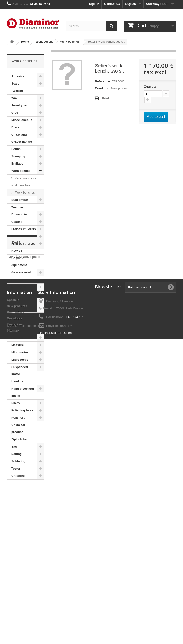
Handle (16, 330)
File (14, 302)
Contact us (112, 4)
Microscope (20, 360)
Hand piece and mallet (23, 392)
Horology (18, 280)
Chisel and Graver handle (22, 138)
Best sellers (15, 592)
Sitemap (13, 611)
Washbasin (19, 207)
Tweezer (17, 91)
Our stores (15, 598)
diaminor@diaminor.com (55, 613)
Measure (18, 345)
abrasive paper (30, 508)
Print (106, 98)
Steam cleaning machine (22, 320)
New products (17, 586)
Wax (14, 98)
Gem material (21, 272)
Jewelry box (20, 105)
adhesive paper (20, 529)
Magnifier (18, 309)
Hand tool (18, 381)
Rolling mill (20, 287)
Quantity (150, 87)
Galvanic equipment (19, 261)
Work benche (21, 171)
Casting (17, 222)
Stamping (18, 156)
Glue (15, 113)
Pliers (15, 403)
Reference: (103, 81)
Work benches (24, 192)
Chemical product (18, 428)
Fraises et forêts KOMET (23, 247)
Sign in (94, 4)
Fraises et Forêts (24, 229)
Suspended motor (20, 371)
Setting (16, 454)
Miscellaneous (22, 120)
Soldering (18, 461)
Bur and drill (20, 236)
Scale (15, 83)
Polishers (18, 418)
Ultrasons (18, 476)
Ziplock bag (20, 439)
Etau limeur (20, 200)
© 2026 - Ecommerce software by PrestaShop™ (40, 631)
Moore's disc (18, 515)
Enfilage (17, 164)
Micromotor (20, 352)
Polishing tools (22, 410)
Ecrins (16, 149)
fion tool (15, 536)
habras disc (18, 522)
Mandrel (17, 338)
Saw (14, 447)
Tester (16, 468)
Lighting (17, 294)
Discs (15, 127)
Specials (13, 580)
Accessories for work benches (24, 182)
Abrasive (18, 76)
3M (11, 508)
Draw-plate (19, 214)
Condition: (103, 88)
